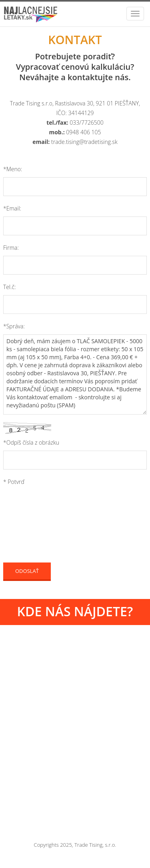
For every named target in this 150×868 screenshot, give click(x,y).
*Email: (12, 208)
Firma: (11, 248)
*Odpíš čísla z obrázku (31, 442)
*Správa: (14, 326)
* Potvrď (14, 482)
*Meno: (13, 169)
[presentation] (64, 510)
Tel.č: (10, 287)
